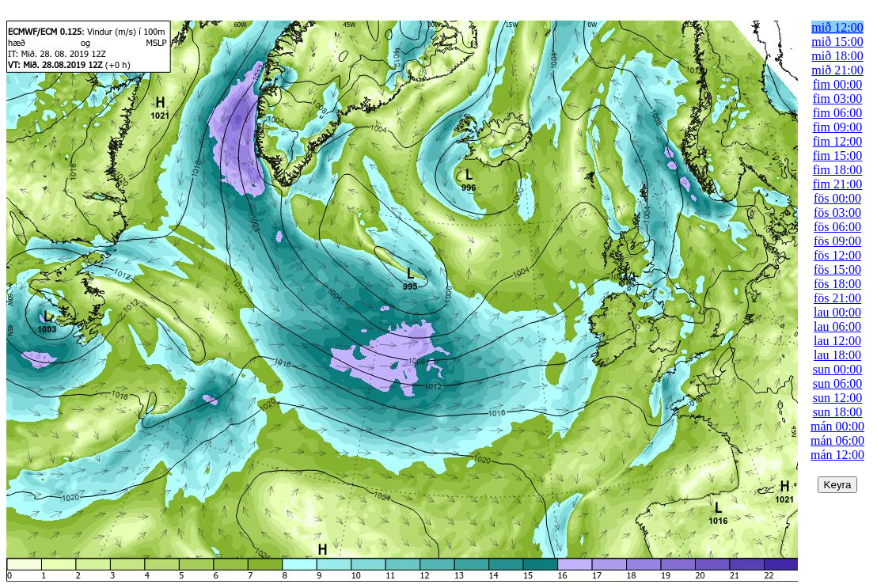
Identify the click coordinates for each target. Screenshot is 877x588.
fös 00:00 (837, 198)
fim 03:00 (838, 99)
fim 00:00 (838, 84)
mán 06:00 (837, 440)
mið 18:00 (837, 56)
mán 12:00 (837, 455)
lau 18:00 (837, 355)
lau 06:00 (837, 326)
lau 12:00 (837, 341)
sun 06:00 (838, 383)
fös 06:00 (837, 227)
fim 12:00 (838, 141)
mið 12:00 (837, 27)
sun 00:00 (838, 369)
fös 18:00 (837, 284)
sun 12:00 (838, 398)
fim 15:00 (838, 156)
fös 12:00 (837, 255)
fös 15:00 (837, 269)
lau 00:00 (837, 312)
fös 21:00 (837, 298)
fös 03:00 (837, 212)
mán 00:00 (837, 426)
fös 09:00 (837, 241)
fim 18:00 (838, 170)
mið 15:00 (837, 42)
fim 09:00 (838, 127)
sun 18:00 (838, 412)
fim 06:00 (838, 113)
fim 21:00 (838, 184)
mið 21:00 (837, 70)
